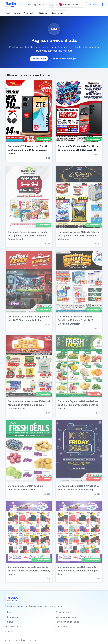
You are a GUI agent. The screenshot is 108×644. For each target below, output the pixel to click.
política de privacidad (66, 617)
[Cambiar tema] (52, 5)
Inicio (8, 13)
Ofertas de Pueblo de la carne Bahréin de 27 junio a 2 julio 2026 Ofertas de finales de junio (28, 238)
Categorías (59, 13)
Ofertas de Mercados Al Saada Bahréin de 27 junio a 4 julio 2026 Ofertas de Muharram (78, 238)
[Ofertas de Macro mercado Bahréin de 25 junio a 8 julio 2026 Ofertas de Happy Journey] (29, 534)
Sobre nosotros (63, 612)
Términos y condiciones (67, 622)
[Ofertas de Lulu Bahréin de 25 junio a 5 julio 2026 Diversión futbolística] (29, 284)
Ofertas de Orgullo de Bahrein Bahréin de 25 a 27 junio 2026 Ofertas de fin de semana (78, 407)
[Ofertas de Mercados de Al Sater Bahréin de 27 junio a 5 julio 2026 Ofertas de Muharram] (79, 284)
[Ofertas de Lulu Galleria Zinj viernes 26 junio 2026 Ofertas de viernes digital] (79, 453)
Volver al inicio (39, 59)
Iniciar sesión (94, 5)
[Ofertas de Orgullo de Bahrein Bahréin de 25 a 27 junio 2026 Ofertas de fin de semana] (79, 369)
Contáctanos (62, 627)
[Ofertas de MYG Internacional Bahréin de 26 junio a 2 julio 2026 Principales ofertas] (29, 111)
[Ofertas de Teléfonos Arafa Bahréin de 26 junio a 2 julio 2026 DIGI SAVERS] (79, 111)
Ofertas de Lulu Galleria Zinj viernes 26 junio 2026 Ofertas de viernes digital (78, 490)
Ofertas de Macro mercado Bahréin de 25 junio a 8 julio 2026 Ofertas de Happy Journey (29, 573)
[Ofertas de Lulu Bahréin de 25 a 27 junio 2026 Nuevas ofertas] (29, 453)
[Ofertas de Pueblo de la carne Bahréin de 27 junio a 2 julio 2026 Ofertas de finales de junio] (29, 199)
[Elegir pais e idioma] (71, 5)
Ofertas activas (13, 617)
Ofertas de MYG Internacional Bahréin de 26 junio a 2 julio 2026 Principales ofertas (28, 150)
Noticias (43, 13)
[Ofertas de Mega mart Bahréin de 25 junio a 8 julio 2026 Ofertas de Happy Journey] (79, 534)
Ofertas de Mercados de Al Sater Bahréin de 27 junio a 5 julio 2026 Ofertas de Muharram (75, 323)
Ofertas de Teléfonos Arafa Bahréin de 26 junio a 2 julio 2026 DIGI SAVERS (78, 148)
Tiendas (17, 13)
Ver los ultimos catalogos (64, 59)
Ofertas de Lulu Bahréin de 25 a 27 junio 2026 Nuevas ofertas (26, 490)
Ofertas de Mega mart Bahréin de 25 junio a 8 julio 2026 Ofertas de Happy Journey (77, 573)
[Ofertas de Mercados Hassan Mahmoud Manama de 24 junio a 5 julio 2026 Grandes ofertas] (29, 369)
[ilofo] (11, 5)
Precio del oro (30, 13)
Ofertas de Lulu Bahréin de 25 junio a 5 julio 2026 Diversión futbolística (29, 321)
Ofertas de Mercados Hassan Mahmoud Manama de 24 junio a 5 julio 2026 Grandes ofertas (29, 407)
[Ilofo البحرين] (13, 599)
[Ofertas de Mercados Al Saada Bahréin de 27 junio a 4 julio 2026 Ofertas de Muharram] (79, 199)
